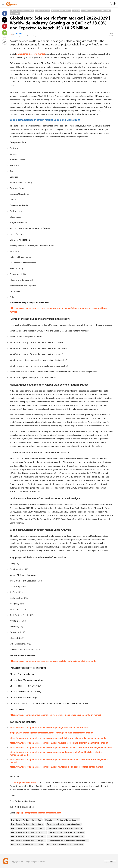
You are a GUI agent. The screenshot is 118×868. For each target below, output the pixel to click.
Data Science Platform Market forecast (28, 832)
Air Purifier (15, 13)
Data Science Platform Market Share (27, 824)
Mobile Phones (65, 11)
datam (19, 33)
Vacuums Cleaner (88, 11)
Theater (14, 11)
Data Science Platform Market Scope (27, 845)
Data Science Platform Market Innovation (65, 845)
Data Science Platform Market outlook (28, 836)
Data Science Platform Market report (27, 828)
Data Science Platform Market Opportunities (68, 841)
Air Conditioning (103, 11)
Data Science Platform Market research (65, 828)
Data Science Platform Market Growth (62, 820)
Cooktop (76, 11)
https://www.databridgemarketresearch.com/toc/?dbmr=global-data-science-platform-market (55, 715)
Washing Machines (42, 11)
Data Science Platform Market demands (66, 836)
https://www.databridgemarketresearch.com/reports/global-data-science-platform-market (54, 661)
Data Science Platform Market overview (67, 832)
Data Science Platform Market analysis (64, 824)
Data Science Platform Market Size (26, 820)
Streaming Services (26, 11)
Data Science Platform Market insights (28, 841)
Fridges (54, 11)
